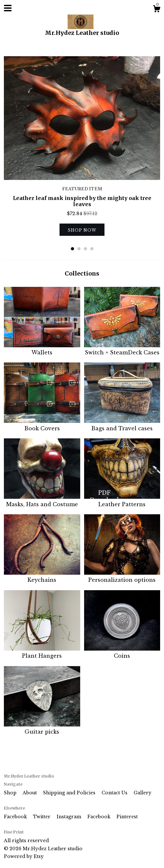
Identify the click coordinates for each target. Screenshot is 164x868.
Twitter (42, 817)
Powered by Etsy (24, 856)
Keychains (42, 576)
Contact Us (115, 793)
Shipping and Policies (70, 793)
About (30, 793)
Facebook (16, 817)
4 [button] (92, 249)
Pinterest (127, 817)
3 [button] (85, 249)
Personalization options (122, 576)
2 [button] (79, 249)
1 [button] (72, 249)
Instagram (70, 817)
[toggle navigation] (8, 8)
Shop (11, 793)
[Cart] (157, 10)
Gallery (142, 793)
